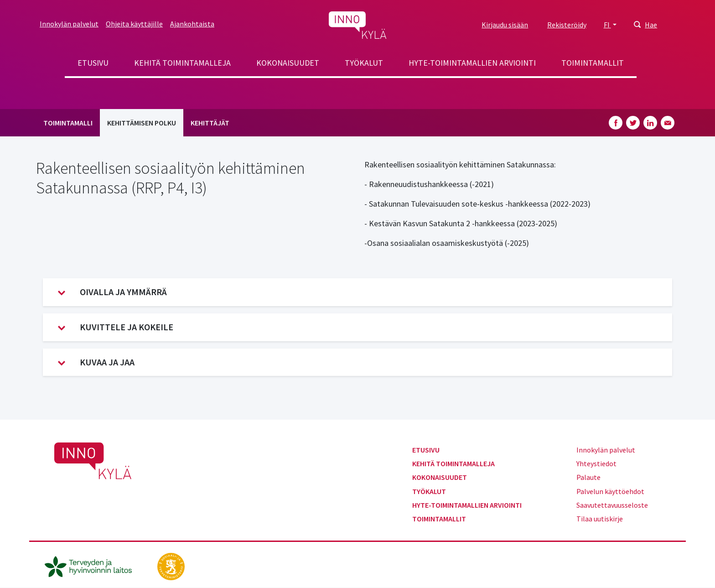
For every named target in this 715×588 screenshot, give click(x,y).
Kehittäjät (210, 123)
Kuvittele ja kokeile (116, 327)
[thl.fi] (93, 565)
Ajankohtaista (192, 24)
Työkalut (364, 63)
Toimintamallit (593, 63)
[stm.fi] (171, 565)
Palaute (588, 477)
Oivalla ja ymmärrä (112, 292)
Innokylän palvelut (69, 24)
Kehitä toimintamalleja (182, 63)
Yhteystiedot (596, 463)
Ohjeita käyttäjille (134, 24)
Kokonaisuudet (288, 63)
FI (607, 25)
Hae (651, 25)
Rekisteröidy (567, 25)
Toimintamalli (68, 123)
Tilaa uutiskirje (600, 519)
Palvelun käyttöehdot (610, 491)
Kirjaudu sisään (505, 25)
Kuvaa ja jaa (96, 362)
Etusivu (93, 63)
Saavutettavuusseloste (612, 505)
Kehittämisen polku (142, 123)
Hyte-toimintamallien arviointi (472, 63)
